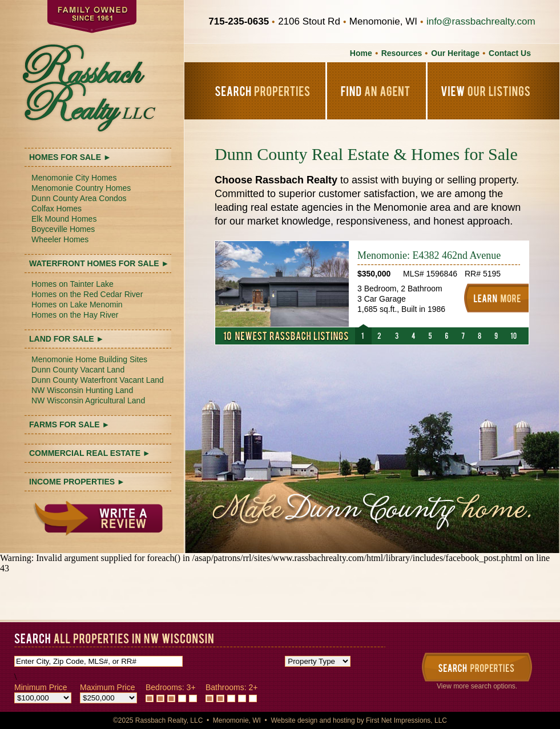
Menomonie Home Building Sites (89, 359)
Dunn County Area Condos (79, 198)
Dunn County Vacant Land (78, 370)
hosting (344, 720)
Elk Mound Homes (64, 219)
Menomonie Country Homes (81, 188)
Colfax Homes (57, 209)
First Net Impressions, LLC (406, 720)
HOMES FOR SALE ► (70, 157)
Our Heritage (455, 53)
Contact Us (510, 53)
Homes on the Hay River (75, 315)
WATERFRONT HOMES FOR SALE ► (99, 263)
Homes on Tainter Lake (72, 284)
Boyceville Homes (63, 229)
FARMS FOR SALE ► (69, 424)
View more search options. (477, 686)
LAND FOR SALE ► (67, 339)
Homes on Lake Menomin (77, 305)
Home (361, 53)
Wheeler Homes (60, 239)
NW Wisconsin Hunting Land (82, 390)
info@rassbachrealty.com (481, 21)
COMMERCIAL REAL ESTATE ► (90, 453)
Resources (402, 53)
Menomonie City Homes (74, 178)
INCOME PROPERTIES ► (77, 482)
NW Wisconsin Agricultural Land (88, 400)
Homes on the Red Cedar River (87, 294)
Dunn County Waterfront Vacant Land (98, 380)
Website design (294, 720)
